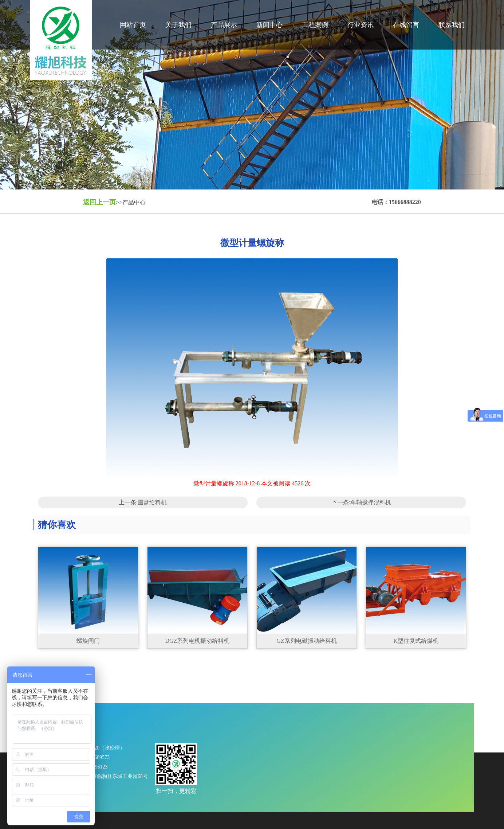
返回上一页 (99, 202)
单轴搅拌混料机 (371, 502)
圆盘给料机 (152, 502)
